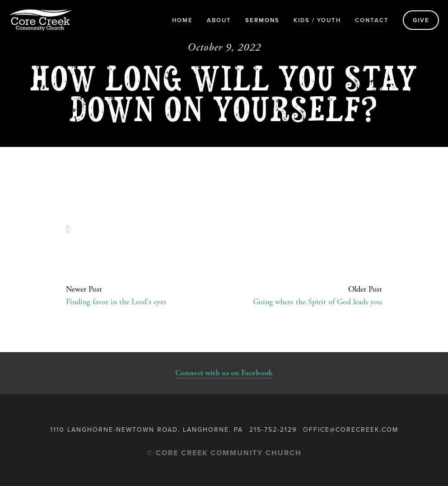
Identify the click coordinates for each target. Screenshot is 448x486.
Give (421, 20)
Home (182, 20)
